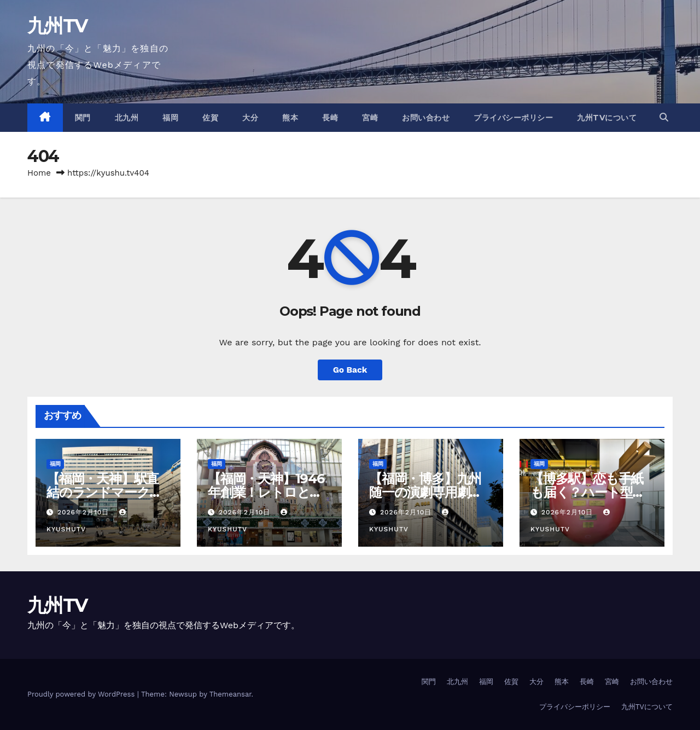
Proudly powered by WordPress (82, 694)
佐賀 (210, 118)
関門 (83, 118)
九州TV (57, 26)
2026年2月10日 (84, 512)
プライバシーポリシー (513, 118)
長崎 (330, 118)
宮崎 (370, 118)
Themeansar (231, 694)
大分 (250, 118)
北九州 (127, 118)
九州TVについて (607, 118)
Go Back (350, 370)
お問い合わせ (426, 118)
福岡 (170, 118)
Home (39, 173)
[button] (664, 117)
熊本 (290, 118)
